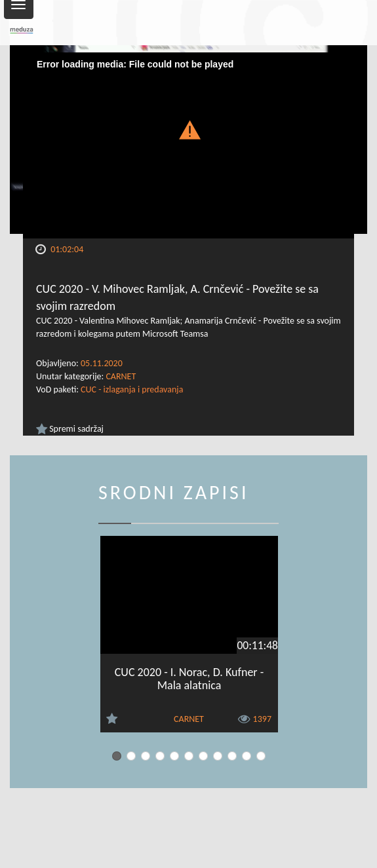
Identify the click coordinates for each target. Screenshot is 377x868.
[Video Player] (188, 145)
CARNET (121, 376)
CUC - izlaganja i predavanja (132, 389)
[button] (189, 129)
